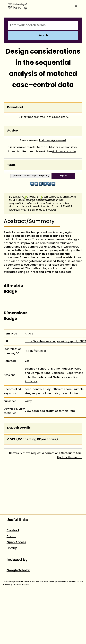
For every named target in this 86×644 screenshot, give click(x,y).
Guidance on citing (65, 152)
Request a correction (45, 453)
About (11, 537)
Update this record (70, 458)
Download (15, 107)
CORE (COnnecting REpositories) (33, 439)
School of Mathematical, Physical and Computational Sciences (53, 371)
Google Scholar (18, 570)
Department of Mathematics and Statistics (54, 375)
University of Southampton (16, 584)
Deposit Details (19, 428)
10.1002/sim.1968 (46, 210)
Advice (13, 131)
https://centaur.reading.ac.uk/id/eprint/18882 (55, 342)
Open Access (16, 542)
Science (30, 369)
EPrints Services (69, 582)
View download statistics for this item (50, 411)
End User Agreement (53, 141)
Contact (13, 531)
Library (12, 548)
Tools (11, 165)
